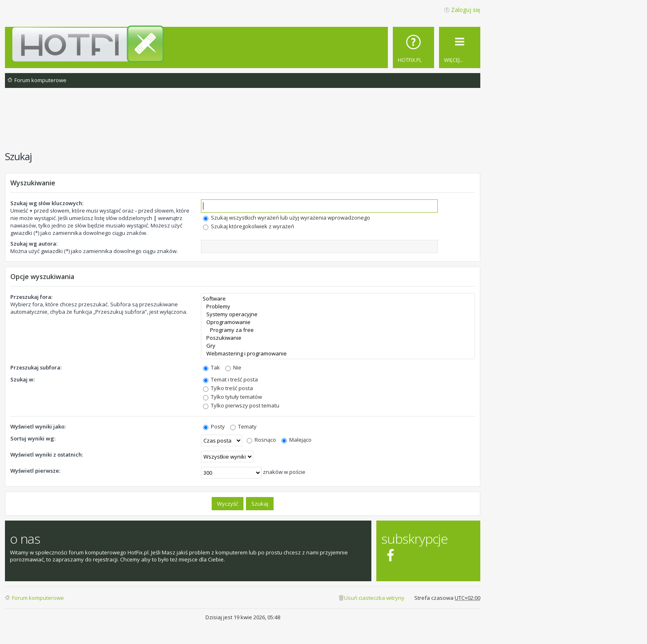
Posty (214, 426)
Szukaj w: (22, 379)
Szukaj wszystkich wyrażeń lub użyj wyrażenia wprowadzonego (287, 218)
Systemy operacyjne (338, 314)
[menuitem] (413, 47)
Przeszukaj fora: (31, 297)
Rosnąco (261, 440)
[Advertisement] (243, 123)
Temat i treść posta (230, 379)
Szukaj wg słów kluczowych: (47, 203)
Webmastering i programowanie (338, 354)
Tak (211, 367)
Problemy (338, 307)
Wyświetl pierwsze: (35, 471)
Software (338, 299)
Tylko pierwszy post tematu (241, 405)
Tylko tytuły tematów (233, 397)
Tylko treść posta (228, 388)
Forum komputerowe (38, 598)
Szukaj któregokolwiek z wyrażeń (249, 226)
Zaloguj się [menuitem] (466, 10)
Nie (233, 367)
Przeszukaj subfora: (36, 367)
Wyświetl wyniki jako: (38, 426)
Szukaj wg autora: (34, 244)
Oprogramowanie (338, 322)
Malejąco (296, 440)
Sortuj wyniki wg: (33, 438)
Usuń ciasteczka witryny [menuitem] (374, 598)
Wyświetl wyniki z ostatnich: (47, 455)
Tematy (243, 426)
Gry (338, 346)
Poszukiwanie (338, 338)
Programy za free (338, 330)
